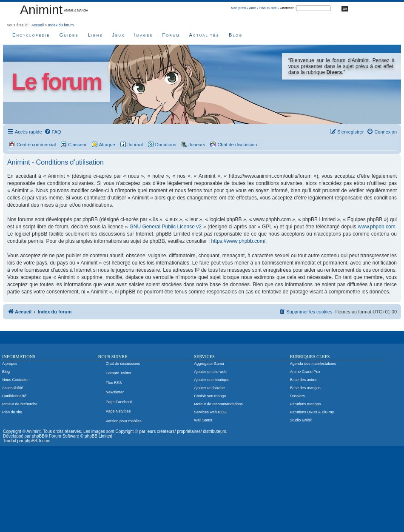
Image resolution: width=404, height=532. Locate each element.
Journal (135, 145)
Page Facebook (119, 402)
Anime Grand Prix (305, 372)
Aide (252, 8)
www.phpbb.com (377, 227)
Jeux (119, 35)
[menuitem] (53, 132)
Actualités (204, 35)
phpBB (38, 436)
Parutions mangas (306, 404)
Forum (171, 35)
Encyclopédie (31, 35)
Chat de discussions (123, 364)
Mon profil (238, 8)
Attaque (107, 145)
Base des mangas (305, 388)
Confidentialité (14, 396)
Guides (69, 35)
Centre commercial (36, 145)
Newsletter (115, 392)
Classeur (77, 145)
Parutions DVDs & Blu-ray (312, 412)
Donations (166, 145)
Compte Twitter (119, 373)
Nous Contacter (16, 380)
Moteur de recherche (20, 404)
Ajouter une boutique (212, 380)
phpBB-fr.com (38, 441)
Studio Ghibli (301, 420)
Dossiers (297, 396)
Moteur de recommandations (218, 404)
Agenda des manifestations (313, 364)
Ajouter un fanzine (209, 388)
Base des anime (304, 380)
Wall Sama (203, 420)
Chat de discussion (237, 145)
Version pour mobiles (124, 421)
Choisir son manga (210, 396)
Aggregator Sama (209, 364)
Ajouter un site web (210, 372)
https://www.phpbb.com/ (238, 241)
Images (143, 35)
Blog (236, 35)
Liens (95, 35)
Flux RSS (114, 383)
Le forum (56, 82)
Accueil (38, 25)
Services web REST (211, 412)
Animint (41, 10)
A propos (10, 364)
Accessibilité (13, 388)
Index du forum (61, 25)
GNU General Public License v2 (165, 227)
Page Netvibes (118, 411)
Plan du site (268, 8)
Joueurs (197, 145)
